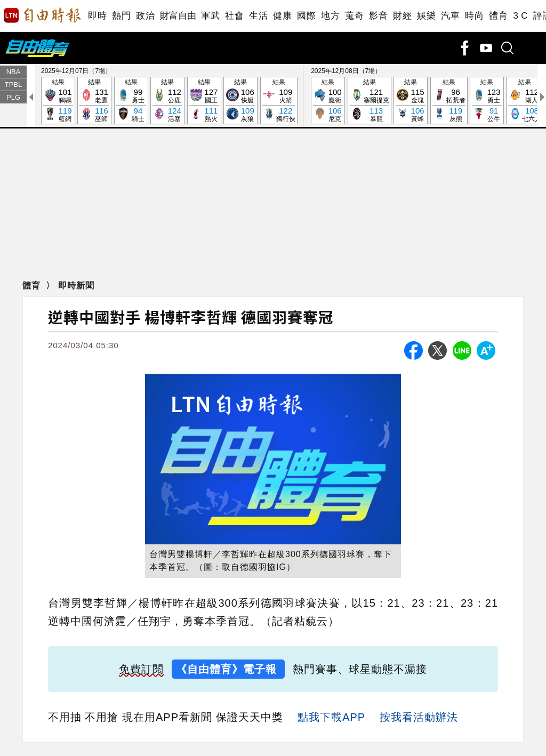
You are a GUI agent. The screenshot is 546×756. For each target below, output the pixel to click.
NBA (14, 72)
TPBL (14, 85)
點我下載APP (331, 717)
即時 (97, 16)
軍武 (210, 16)
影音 (378, 16)
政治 (145, 16)
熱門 (121, 16)
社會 (234, 16)
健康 (282, 16)
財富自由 (178, 16)
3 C (520, 16)
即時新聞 (76, 285)
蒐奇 (354, 16)
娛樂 (426, 16)
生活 (258, 16)
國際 (306, 16)
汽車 (450, 16)
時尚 (474, 16)
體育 (498, 16)
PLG (13, 97)
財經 (402, 16)
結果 (58, 101)
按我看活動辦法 (419, 717)
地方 (330, 16)
